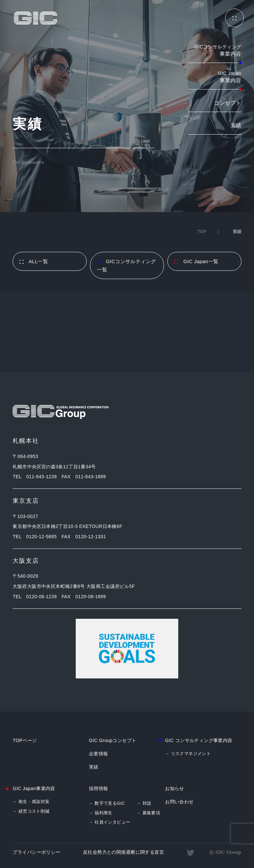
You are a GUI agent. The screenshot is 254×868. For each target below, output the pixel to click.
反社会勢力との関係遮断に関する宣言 (124, 852)
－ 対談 (144, 803)
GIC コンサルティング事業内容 (199, 740)
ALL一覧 (34, 261)
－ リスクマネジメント (188, 753)
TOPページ (25, 740)
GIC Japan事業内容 (34, 788)
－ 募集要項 (148, 813)
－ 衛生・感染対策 (31, 802)
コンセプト (228, 103)
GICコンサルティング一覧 (126, 265)
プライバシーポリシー (36, 852)
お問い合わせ (179, 802)
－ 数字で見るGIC (107, 803)
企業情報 (99, 754)
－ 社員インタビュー (110, 822)
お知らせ (175, 788)
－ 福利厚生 (101, 813)
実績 (236, 125)
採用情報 (99, 788)
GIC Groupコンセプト (113, 740)
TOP (202, 231)
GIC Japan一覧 (196, 261)
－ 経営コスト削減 (31, 811)
